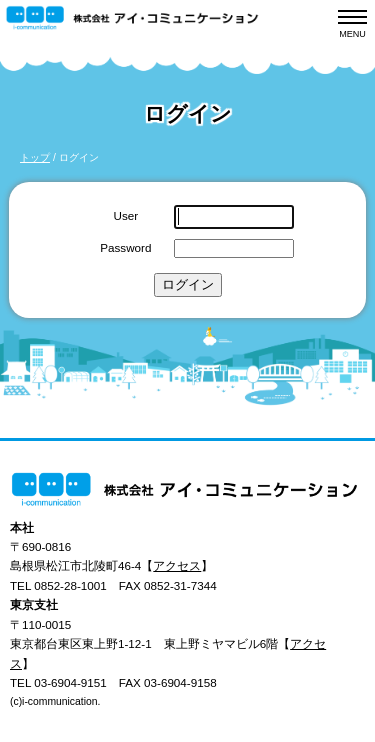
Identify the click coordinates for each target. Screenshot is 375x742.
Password (125, 247)
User (126, 215)
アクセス (177, 565)
